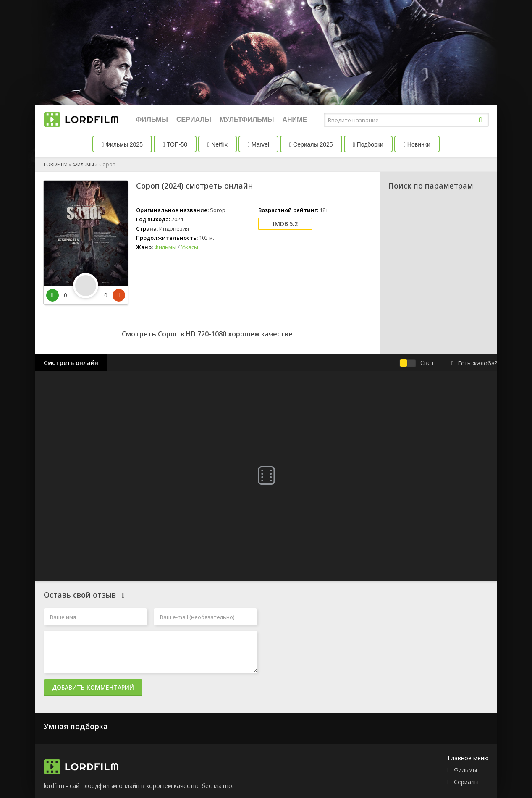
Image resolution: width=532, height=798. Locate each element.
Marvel (258, 144)
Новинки (417, 144)
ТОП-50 (175, 144)
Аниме (295, 119)
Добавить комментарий (93, 687)
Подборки (368, 144)
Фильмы (152, 119)
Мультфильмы (247, 119)
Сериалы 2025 (311, 144)
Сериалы (194, 119)
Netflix (218, 144)
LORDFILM (56, 164)
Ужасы (190, 247)
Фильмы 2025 (122, 144)
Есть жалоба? (474, 363)
